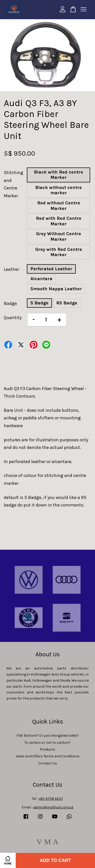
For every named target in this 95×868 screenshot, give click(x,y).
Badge (10, 303)
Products (48, 749)
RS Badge (67, 303)
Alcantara (41, 279)
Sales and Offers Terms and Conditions (48, 756)
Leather (11, 269)
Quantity (13, 318)
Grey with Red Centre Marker (59, 252)
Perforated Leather (51, 269)
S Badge (39, 303)
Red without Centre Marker (59, 206)
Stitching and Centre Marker (14, 184)
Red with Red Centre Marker (59, 221)
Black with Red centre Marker (59, 175)
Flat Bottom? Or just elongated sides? (48, 736)
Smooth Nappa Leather (56, 289)
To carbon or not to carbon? (48, 743)
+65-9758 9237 (51, 799)
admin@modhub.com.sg (53, 807)
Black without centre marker (59, 190)
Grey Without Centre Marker (59, 236)
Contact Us (48, 763)
